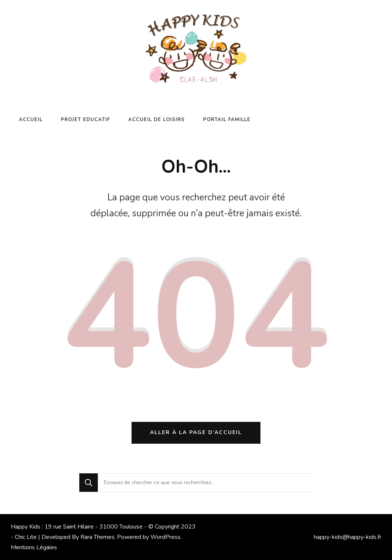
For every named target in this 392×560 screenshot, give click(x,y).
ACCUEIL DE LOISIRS (157, 120)
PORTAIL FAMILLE (227, 120)
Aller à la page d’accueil (196, 432)
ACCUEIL (31, 120)
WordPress (165, 537)
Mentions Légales (34, 547)
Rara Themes (97, 537)
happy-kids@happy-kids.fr (348, 537)
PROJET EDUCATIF (85, 120)
